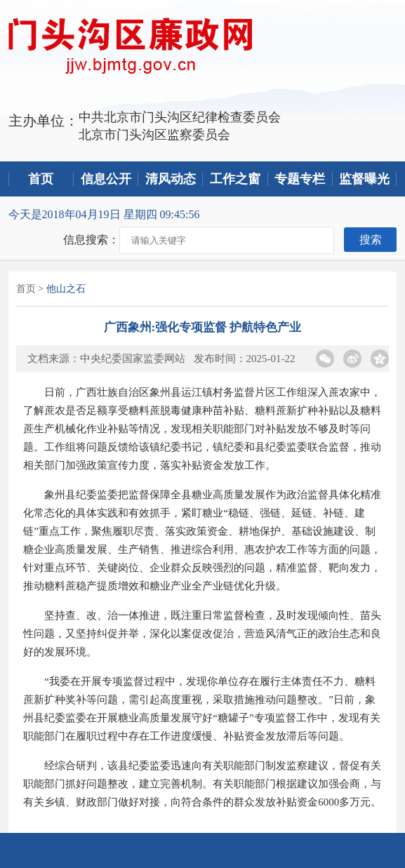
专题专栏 (300, 179)
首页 (41, 179)
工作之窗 (235, 179)
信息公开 (106, 179)
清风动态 (171, 179)
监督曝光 (364, 179)
